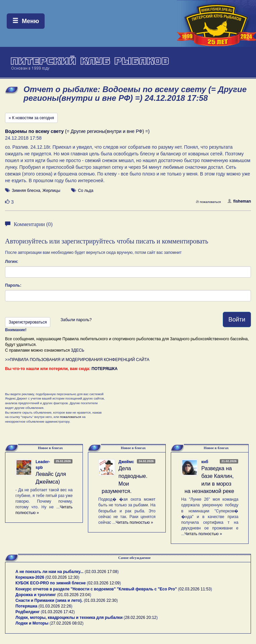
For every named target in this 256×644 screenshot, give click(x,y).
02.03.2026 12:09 (104, 583)
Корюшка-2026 (30, 577)
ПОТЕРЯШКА (105, 369)
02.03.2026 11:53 (195, 589)
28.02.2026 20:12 (141, 618)
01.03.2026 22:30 (101, 600)
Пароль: (13, 285)
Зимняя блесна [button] (26, 191)
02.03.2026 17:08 (101, 572)
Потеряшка (26, 606)
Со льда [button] (86, 191)
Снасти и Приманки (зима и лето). (49, 600)
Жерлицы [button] (51, 191)
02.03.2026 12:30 (62, 577)
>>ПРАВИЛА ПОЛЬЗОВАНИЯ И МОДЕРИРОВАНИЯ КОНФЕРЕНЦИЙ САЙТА (77, 360)
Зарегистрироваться (28, 322)
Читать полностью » (135, 522)
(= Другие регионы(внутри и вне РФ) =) (77, 131)
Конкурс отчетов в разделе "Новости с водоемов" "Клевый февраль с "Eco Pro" (96, 589)
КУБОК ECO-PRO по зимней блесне (51, 583)
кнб (205, 462)
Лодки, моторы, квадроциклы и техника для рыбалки (69, 618)
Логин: (12, 262)
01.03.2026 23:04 (74, 595)
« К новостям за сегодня (31, 118)
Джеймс (126, 462)
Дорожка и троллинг (36, 595)
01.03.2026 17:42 (58, 612)
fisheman (239, 201)
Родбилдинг (28, 612)
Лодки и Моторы (32, 623)
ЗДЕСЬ (78, 350)
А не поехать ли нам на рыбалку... (49, 572)
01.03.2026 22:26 (55, 606)
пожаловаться (208, 202)
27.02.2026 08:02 (67, 623)
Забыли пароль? (76, 320)
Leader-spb (43, 465)
